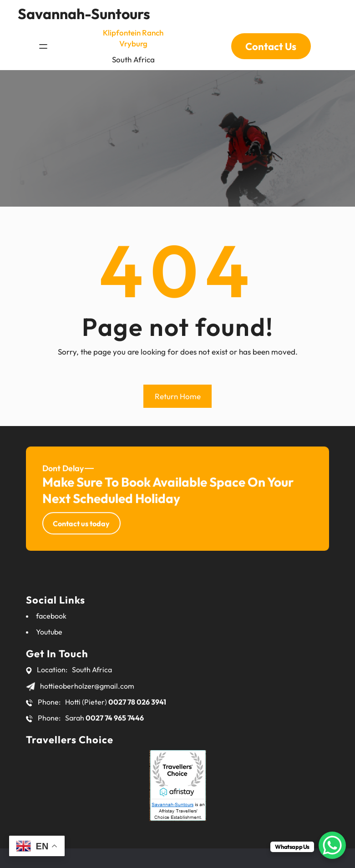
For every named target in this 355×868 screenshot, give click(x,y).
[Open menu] (43, 42)
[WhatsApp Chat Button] (332, 845)
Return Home (178, 396)
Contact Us (271, 42)
